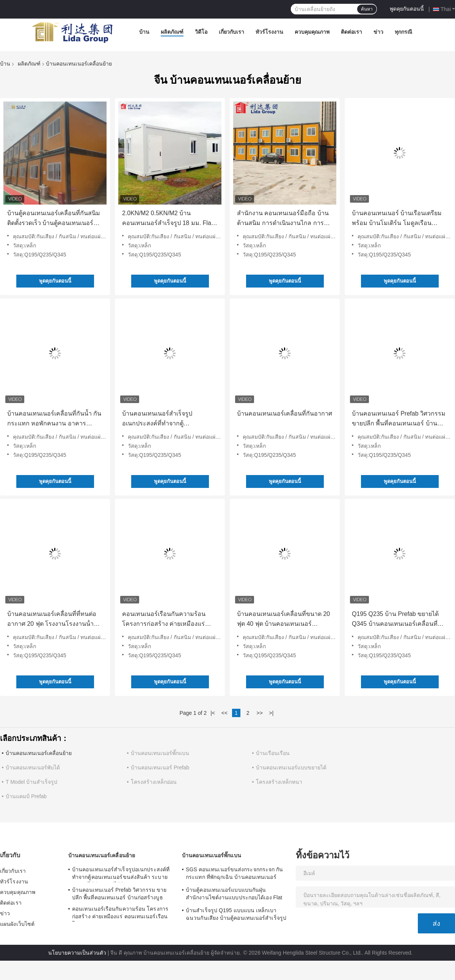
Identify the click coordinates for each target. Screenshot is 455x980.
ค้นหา (367, 9)
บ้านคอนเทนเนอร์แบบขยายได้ (291, 767)
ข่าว (378, 32)
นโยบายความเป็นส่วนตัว (77, 953)
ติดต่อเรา (351, 32)
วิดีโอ (201, 32)
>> (259, 713)
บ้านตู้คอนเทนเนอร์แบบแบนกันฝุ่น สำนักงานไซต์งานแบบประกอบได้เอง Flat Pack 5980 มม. (234, 895)
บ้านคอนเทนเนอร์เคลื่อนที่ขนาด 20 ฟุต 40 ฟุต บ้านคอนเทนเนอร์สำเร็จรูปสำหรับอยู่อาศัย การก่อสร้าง (283, 620)
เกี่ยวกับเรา (231, 32)
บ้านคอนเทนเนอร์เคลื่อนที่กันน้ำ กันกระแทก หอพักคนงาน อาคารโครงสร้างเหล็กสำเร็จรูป (54, 419)
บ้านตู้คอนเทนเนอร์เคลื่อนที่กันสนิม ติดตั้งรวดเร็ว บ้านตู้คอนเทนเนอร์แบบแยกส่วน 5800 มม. (54, 219)
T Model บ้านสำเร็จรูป (31, 782)
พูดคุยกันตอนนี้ (407, 9)
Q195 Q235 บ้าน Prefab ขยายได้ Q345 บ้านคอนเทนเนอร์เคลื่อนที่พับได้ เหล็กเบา (399, 620)
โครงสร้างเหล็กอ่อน (154, 782)
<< (224, 713)
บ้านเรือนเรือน (273, 753)
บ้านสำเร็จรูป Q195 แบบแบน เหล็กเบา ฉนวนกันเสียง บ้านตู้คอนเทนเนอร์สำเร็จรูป (236, 914)
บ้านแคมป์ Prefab (26, 796)
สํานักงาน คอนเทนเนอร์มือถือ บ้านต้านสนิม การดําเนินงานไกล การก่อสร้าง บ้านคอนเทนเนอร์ (283, 219)
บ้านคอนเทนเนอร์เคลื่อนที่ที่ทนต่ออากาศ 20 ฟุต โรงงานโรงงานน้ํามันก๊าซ (55, 620)
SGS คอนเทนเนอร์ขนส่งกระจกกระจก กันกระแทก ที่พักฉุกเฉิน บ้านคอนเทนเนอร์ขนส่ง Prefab (234, 874)
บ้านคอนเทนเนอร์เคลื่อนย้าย (39, 753)
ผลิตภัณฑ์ (172, 32)
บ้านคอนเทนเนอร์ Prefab (160, 767)
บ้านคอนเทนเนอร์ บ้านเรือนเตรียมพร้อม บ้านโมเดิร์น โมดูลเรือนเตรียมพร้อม (397, 219)
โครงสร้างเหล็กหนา (279, 782)
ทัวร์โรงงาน (269, 32)
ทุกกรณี (403, 32)
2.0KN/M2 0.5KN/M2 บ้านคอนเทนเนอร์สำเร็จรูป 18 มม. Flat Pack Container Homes (167, 219)
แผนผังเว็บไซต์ (17, 924)
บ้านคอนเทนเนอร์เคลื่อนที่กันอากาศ (285, 413)
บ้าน (144, 32)
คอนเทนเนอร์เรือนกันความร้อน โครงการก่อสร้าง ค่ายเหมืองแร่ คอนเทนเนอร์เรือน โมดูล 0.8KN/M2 (169, 620)
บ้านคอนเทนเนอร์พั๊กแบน (160, 753)
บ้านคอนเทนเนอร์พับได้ (33, 767)
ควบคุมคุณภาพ (312, 32)
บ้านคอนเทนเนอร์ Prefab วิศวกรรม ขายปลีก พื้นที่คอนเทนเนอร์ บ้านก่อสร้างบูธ (399, 419)
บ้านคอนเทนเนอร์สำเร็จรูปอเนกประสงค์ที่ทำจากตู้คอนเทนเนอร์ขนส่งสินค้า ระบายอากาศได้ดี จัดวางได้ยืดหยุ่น (165, 419)
